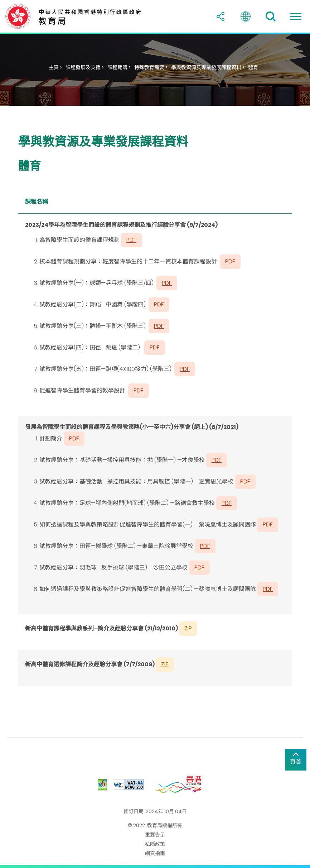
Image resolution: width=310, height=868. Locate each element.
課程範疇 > (119, 67)
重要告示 (155, 835)
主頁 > (55, 67)
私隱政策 (155, 844)
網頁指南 (155, 853)
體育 (253, 67)
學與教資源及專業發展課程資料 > (208, 67)
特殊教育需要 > (151, 67)
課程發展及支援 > (85, 67)
